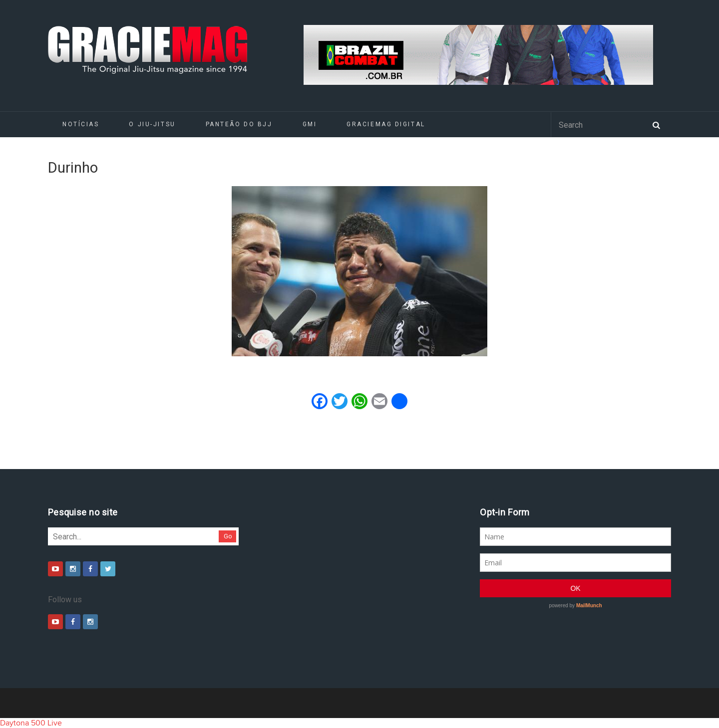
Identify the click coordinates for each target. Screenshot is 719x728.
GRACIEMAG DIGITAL (386, 124)
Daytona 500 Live (31, 723)
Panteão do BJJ (239, 124)
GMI (310, 124)
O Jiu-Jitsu (152, 124)
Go (228, 536)
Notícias (81, 124)
